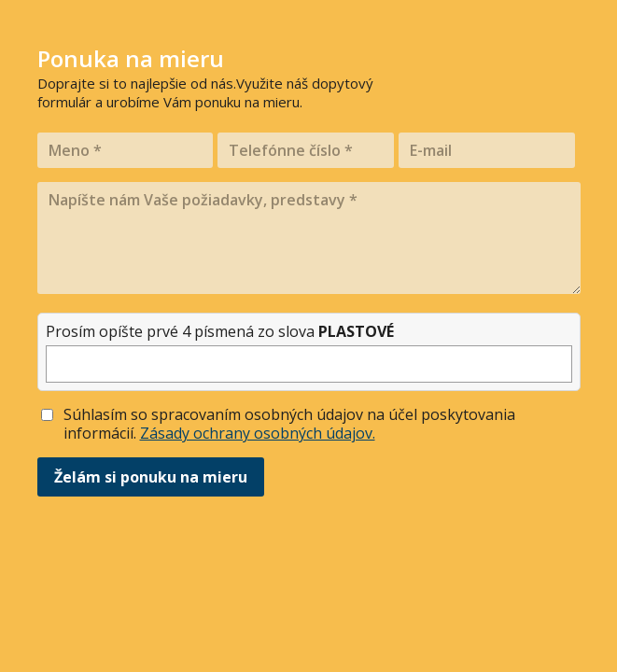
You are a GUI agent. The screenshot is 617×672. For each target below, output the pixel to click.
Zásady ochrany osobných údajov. (258, 433)
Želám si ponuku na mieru (151, 477)
